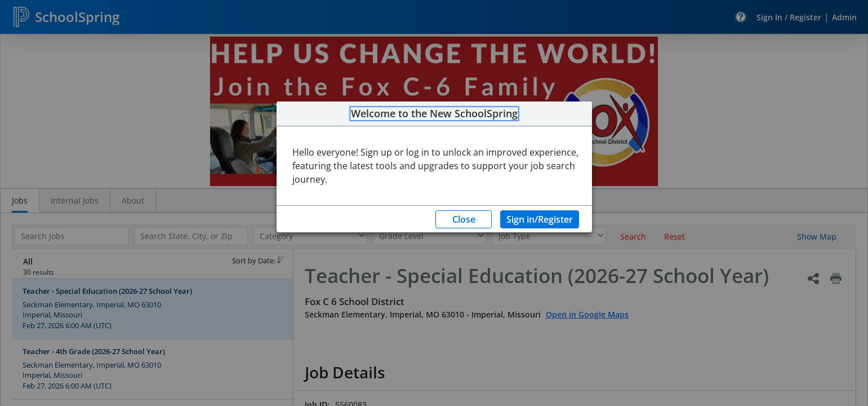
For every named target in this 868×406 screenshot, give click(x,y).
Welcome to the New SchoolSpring (434, 114)
